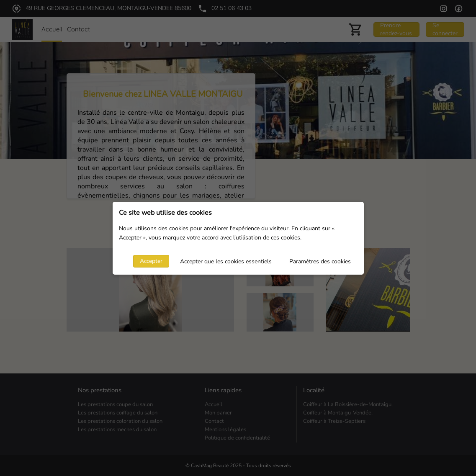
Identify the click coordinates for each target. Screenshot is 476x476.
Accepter (151, 261)
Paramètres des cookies (320, 261)
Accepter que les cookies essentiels (226, 261)
